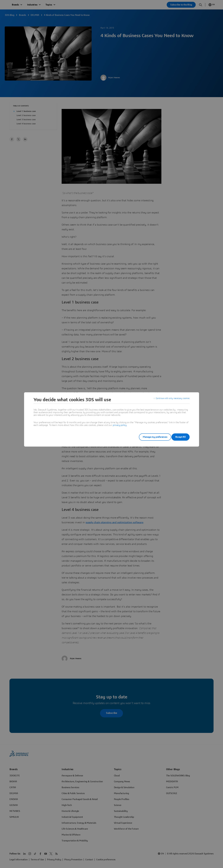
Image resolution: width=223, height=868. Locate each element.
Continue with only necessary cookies (171, 400)
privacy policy (120, 425)
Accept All (181, 437)
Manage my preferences (151, 437)
